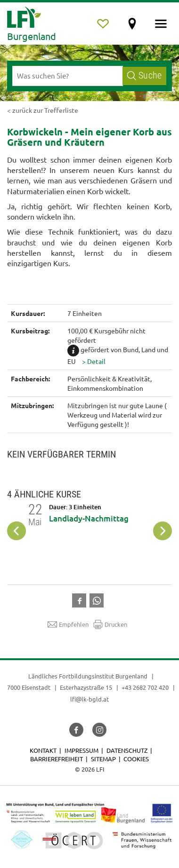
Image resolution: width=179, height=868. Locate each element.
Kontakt (43, 750)
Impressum (81, 750)
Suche (144, 75)
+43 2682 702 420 (145, 687)
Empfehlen (68, 624)
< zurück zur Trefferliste (43, 110)
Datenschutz (127, 750)
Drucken (110, 624)
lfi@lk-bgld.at (89, 699)
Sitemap (103, 759)
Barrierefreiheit (57, 759)
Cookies (136, 759)
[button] (94, 361)
